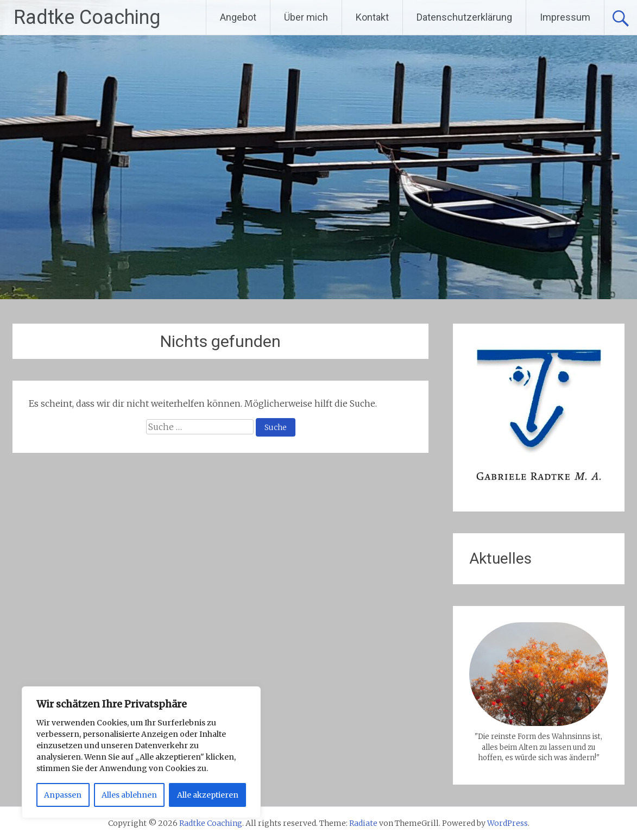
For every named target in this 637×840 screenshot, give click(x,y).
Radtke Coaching (87, 17)
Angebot (238, 17)
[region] (141, 752)
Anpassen (63, 795)
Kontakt (372, 17)
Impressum (565, 17)
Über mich (306, 17)
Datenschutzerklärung (464, 17)
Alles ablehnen (129, 795)
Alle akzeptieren (208, 795)
